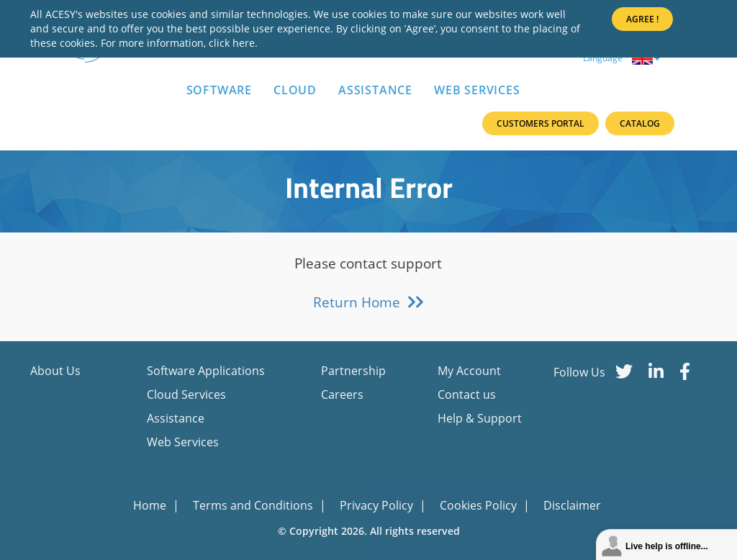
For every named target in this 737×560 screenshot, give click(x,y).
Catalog (640, 123)
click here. (233, 43)
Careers (342, 394)
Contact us (467, 394)
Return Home (369, 302)
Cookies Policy (480, 505)
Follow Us (579, 372)
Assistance (375, 90)
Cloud (295, 90)
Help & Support (480, 418)
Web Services (477, 90)
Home (151, 505)
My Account (469, 371)
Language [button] (621, 58)
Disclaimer (572, 505)
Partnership (353, 371)
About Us (55, 371)
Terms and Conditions (254, 505)
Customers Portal (541, 123)
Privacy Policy (378, 505)
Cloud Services (186, 394)
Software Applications (206, 371)
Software (219, 90)
